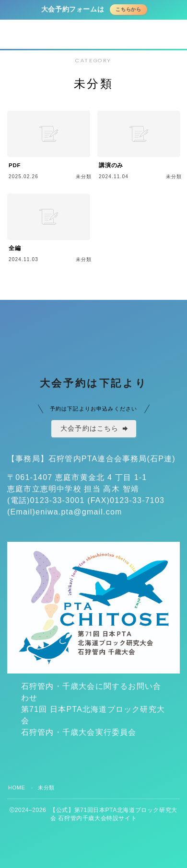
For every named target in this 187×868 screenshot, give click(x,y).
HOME (17, 788)
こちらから (129, 9)
